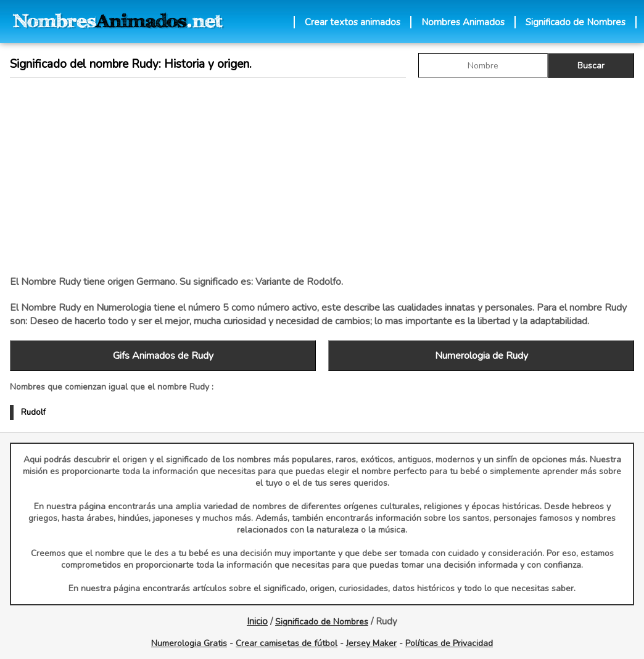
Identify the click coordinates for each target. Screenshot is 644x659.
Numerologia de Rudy (481, 356)
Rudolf (33, 412)
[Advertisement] (305, 176)
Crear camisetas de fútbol (287, 643)
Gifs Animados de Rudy (163, 356)
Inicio (257, 621)
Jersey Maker (371, 643)
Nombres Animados (463, 22)
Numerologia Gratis (189, 643)
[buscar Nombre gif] (483, 65)
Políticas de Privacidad (449, 643)
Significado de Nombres (576, 22)
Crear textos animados (353, 22)
